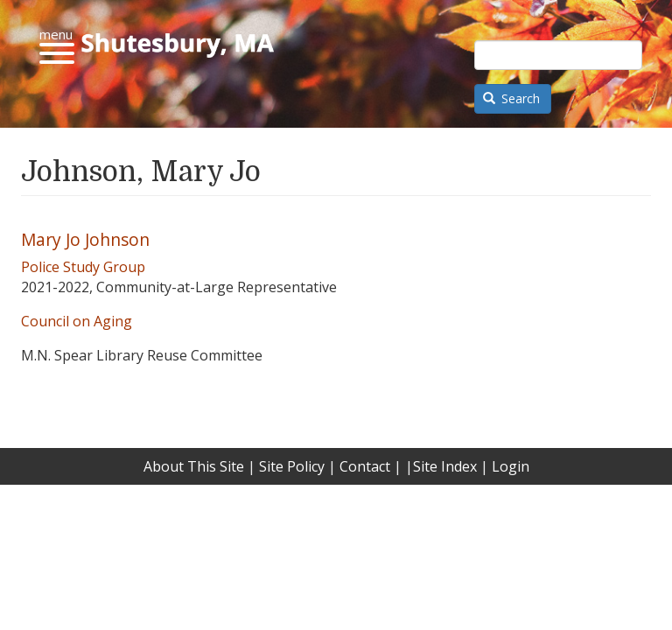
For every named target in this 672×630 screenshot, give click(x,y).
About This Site (194, 466)
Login (511, 466)
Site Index (445, 466)
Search (512, 98)
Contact (365, 466)
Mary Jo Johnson (85, 239)
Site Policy (292, 466)
